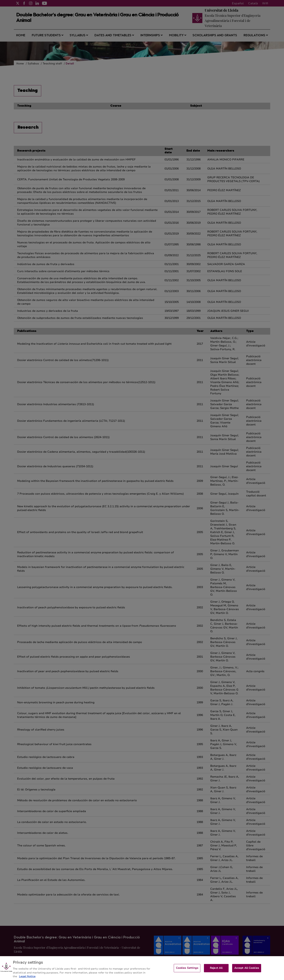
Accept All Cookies (247, 970)
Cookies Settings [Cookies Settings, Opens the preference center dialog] (187, 970)
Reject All (216, 970)
